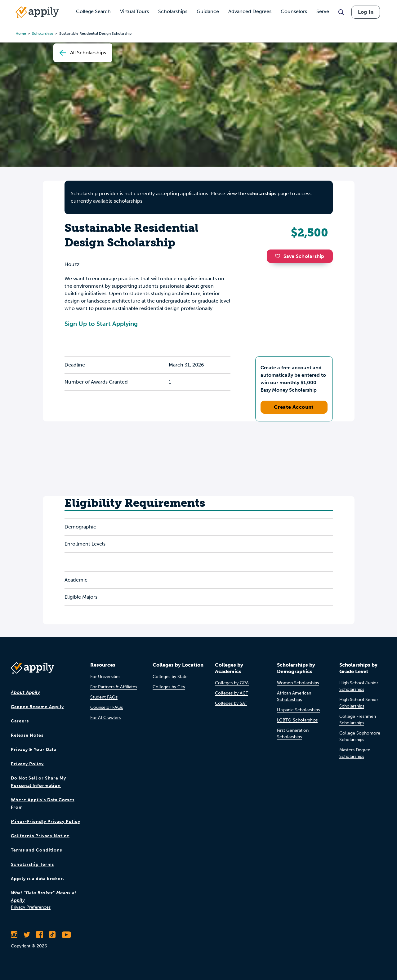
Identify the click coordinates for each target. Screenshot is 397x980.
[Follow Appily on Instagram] (14, 935)
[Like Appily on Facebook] (40, 935)
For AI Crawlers (105, 718)
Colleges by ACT (232, 693)
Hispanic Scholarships (298, 710)
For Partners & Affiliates (114, 687)
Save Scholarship (300, 256)
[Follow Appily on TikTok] (52, 935)
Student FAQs (104, 697)
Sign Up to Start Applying (101, 324)
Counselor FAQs (107, 707)
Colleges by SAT (231, 703)
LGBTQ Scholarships (297, 720)
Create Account (294, 407)
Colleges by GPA (232, 683)
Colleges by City (169, 687)
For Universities (105, 677)
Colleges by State (170, 677)
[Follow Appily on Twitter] (27, 935)
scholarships (262, 193)
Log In (366, 12)
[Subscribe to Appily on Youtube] (66, 935)
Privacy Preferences (31, 907)
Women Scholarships (298, 683)
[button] (279, 256)
